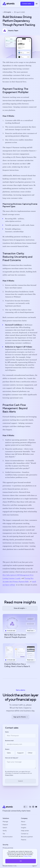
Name (7, 732)
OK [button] (21, 861)
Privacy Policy (27, 856)
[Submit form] (20, 781)
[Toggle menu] (37, 4)
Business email (9, 741)
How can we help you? (12, 758)
